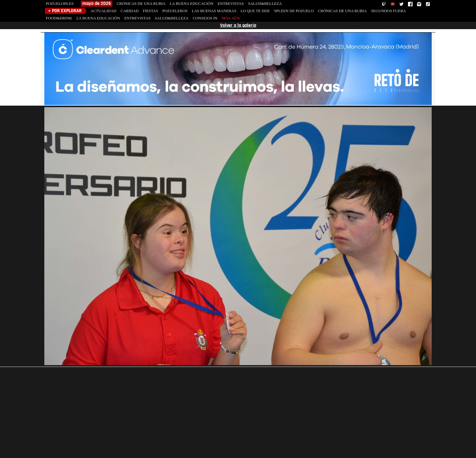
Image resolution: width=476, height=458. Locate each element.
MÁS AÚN (231, 18)
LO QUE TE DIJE (255, 11)
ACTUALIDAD (103, 11)
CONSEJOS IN (205, 18)
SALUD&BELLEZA (265, 3)
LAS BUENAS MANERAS (214, 11)
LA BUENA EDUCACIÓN (192, 3)
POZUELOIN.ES (60, 3)
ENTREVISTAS (231, 3)
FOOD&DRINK (59, 18)
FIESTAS (150, 11)
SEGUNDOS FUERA (388, 11)
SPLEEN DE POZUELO (294, 11)
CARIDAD (129, 11)
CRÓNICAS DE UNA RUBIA (141, 3)
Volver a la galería (238, 25)
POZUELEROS (175, 11)
